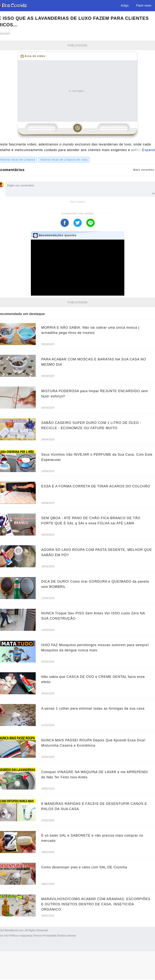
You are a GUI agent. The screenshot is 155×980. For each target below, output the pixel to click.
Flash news (144, 6)
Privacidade (49, 936)
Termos (38, 936)
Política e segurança (21, 936)
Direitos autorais (66, 936)
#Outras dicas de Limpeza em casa (64, 160)
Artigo (125, 6)
